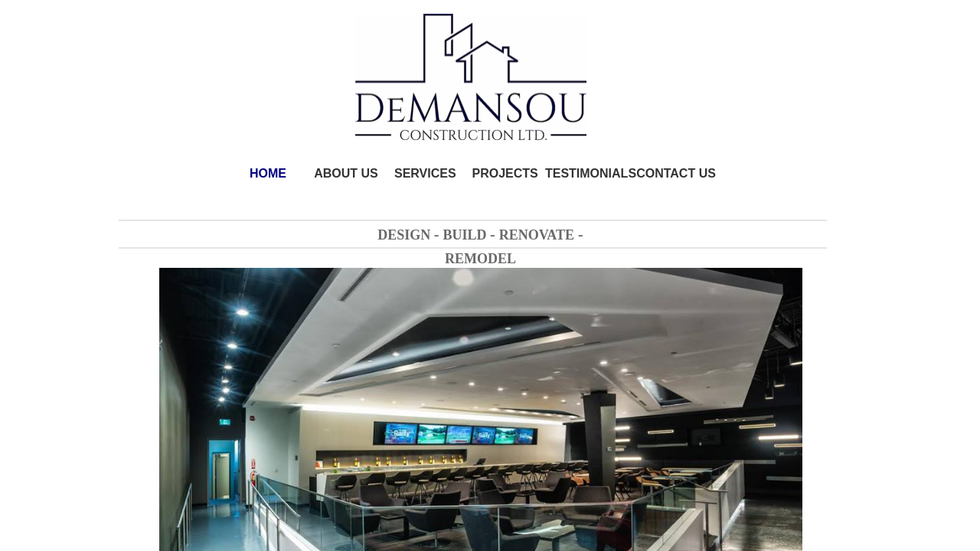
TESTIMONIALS (591, 173)
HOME (268, 173)
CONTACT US (676, 173)
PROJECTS (505, 173)
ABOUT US (346, 173)
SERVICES (425, 173)
